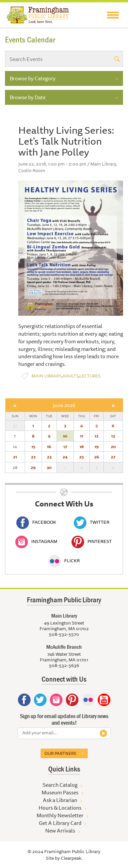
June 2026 (64, 405)
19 (97, 446)
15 (33, 446)
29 (33, 467)
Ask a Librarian (60, 800)
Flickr (64, 561)
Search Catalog (60, 785)
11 (81, 436)
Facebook (36, 522)
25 (81, 457)
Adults (70, 376)
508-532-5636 (64, 665)
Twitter (92, 522)
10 (65, 436)
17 (65, 446)
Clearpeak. (71, 858)
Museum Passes (60, 792)
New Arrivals (60, 831)
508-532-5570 (64, 634)
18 (82, 446)
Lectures (90, 376)
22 (33, 457)
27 (113, 457)
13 (113, 436)
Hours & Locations (60, 808)
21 (15, 457)
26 (97, 457)
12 (96, 436)
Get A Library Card (60, 823)
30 (49, 467)
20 (113, 446)
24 (65, 457)
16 (49, 446)
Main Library (47, 376)
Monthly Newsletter (60, 815)
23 (49, 457)
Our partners (60, 753)
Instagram (36, 541)
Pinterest (92, 541)
